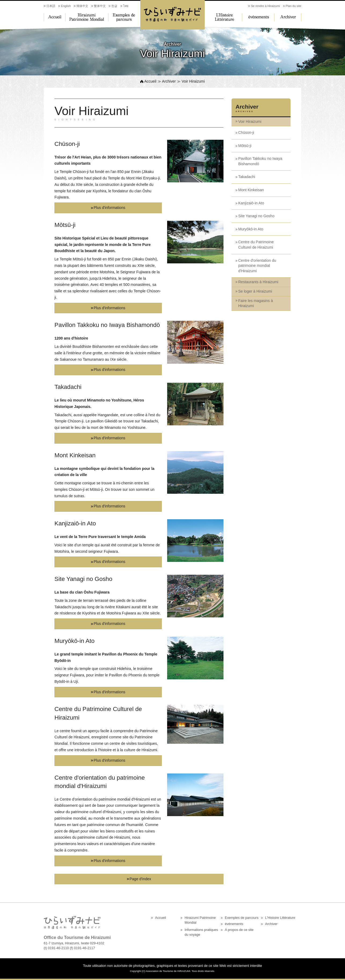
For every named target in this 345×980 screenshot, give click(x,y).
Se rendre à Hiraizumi (265, 6)
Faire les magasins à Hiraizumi (256, 303)
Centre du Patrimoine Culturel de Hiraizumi (256, 245)
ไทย (126, 6)
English (66, 6)
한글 (114, 6)
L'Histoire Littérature (223, 17)
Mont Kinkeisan (251, 190)
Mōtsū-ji (245, 146)
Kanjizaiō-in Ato (251, 203)
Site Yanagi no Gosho (256, 216)
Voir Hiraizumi (250, 121)
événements (258, 17)
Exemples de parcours (124, 17)
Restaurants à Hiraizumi (258, 282)
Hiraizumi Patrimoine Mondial (87, 17)
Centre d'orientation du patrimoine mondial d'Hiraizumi (257, 266)
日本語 (51, 6)
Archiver (288, 17)
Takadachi (247, 177)
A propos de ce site (239, 930)
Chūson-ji (246, 132)
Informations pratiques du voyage (201, 932)
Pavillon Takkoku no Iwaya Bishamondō (260, 161)
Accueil (54, 17)
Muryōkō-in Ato (251, 229)
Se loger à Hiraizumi (255, 291)
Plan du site (293, 6)
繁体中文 (100, 6)
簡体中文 (82, 6)
